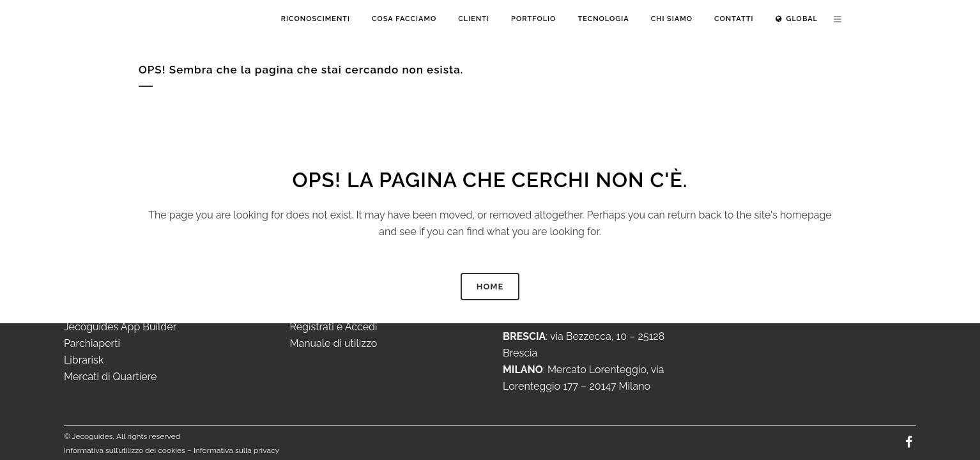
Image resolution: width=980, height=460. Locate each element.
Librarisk (84, 360)
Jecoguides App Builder (120, 327)
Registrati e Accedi (334, 327)
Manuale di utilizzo (334, 343)
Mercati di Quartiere (110, 377)
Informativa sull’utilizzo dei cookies (125, 450)
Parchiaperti (92, 343)
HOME (490, 287)
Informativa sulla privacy (236, 450)
